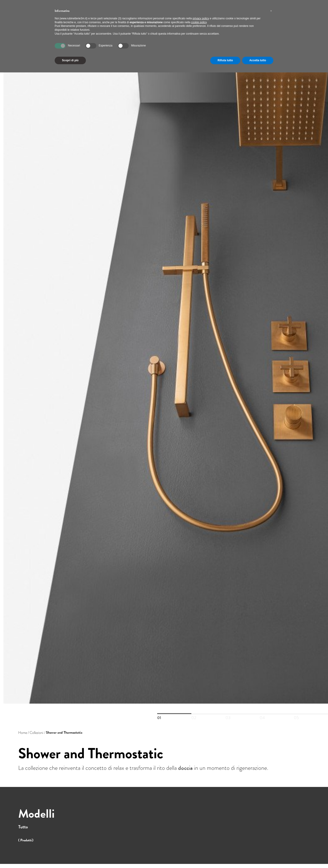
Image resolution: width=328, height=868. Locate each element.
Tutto (23, 827)
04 (277, 714)
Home (23, 733)
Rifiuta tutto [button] (225, 60)
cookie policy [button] (199, 22)
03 (243, 714)
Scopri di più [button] (70, 60)
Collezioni (36, 733)
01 (174, 714)
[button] (271, 11)
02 (208, 714)
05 (311, 714)
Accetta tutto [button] (258, 60)
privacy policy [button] (201, 18)
